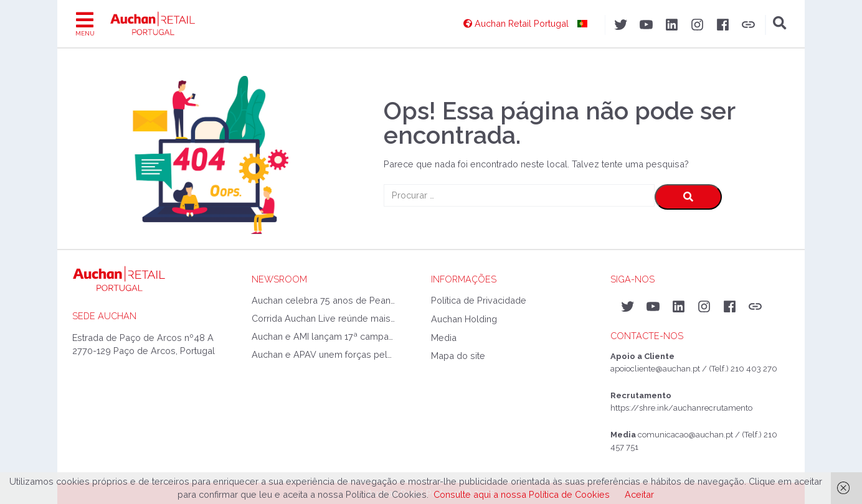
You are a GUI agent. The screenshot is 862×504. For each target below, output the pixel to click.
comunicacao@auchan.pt (685, 435)
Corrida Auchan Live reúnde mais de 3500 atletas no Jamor (323, 318)
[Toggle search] (780, 24)
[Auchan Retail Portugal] (525, 24)
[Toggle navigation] (85, 23)
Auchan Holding (464, 319)
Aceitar (639, 494)
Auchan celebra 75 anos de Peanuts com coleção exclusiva (323, 300)
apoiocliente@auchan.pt (655, 369)
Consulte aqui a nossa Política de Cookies (522, 494)
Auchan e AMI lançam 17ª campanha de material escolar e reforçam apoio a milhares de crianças (323, 336)
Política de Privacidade (479, 300)
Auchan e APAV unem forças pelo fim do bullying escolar (323, 354)
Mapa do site (458, 356)
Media (444, 338)
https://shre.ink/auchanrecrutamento (681, 408)
